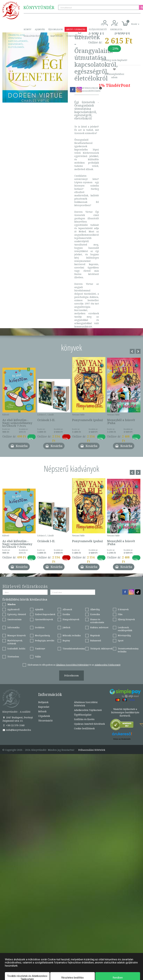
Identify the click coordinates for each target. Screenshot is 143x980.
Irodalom (40, 627)
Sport (121, 640)
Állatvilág (95, 609)
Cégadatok (44, 716)
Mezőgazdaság (42, 635)
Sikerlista (116, 29)
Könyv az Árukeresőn (122, 739)
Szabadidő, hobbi (16, 649)
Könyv (28, 29)
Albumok (67, 609)
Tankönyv (40, 649)
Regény (66, 640)
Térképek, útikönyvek (101, 649)
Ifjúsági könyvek (126, 619)
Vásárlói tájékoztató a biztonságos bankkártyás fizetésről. (125, 712)
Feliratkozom (71, 675)
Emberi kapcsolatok (45, 614)
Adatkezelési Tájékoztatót (108, 665)
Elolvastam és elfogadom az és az (74, 665)
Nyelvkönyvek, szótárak (15, 642)
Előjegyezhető (98, 29)
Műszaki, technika (72, 635)
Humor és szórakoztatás (97, 621)
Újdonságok (55, 29)
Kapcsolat (57, 36)
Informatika (13, 627)
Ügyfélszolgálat (83, 715)
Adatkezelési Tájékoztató (88, 710)
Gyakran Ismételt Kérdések (89, 724)
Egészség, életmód (17, 614)
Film (120, 614)
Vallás (38, 657)
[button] (132, 22)
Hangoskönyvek (71, 619)
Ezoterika (95, 614)
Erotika (66, 614)
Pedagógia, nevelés (45, 640)
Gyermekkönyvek (44, 619)
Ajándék (40, 29)
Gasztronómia (14, 619)
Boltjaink (43, 702)
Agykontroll (13, 609)
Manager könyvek (17, 635)
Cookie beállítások (84, 728)
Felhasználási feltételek (92, 750)
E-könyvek (123, 609)
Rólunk (42, 711)
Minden (11, 604)
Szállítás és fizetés (35, 36)
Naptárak (95, 635)
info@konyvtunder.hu (17, 730)
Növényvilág (124, 635)
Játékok (66, 627)
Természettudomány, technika (128, 650)
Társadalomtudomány (74, 649)
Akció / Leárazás (76, 29)
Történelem (13, 657)
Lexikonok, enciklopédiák (125, 629)
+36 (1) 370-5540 (13, 725)
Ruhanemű (96, 640)
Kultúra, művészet (99, 627)
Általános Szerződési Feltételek (86, 704)
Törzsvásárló (75, 36)
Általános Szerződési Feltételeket (72, 665)
